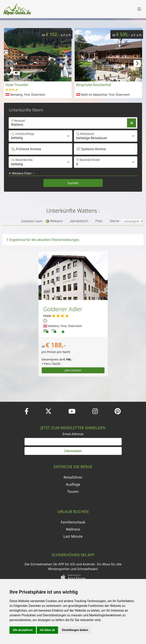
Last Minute (73, 536)
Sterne (114, 221)
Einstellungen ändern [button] (75, 630)
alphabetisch (79, 221)
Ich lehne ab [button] (47, 630)
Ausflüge (73, 484)
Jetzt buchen (73, 370)
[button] (137, 63)
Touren (73, 491)
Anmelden (73, 451)
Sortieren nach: (32, 221)
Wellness (73, 529)
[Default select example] (106, 136)
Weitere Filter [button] (22, 173)
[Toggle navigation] (139, 9)
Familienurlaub (73, 522)
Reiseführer (73, 477)
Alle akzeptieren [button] (23, 630)
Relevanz (57, 221)
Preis (99, 221)
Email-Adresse (73, 434)
